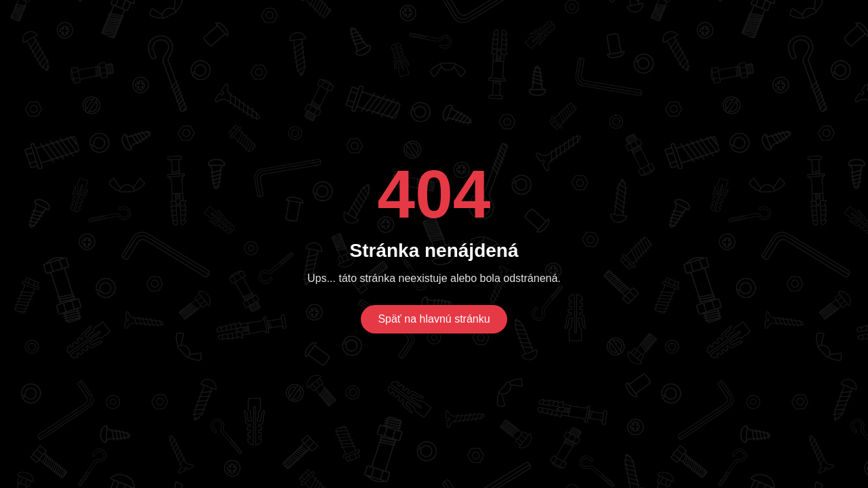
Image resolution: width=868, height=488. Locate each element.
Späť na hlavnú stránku (434, 319)
